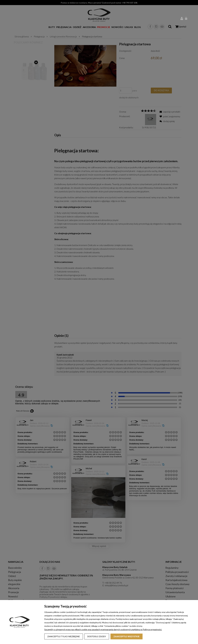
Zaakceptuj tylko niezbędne (64, 636)
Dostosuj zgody (97, 636)
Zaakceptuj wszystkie (127, 636)
